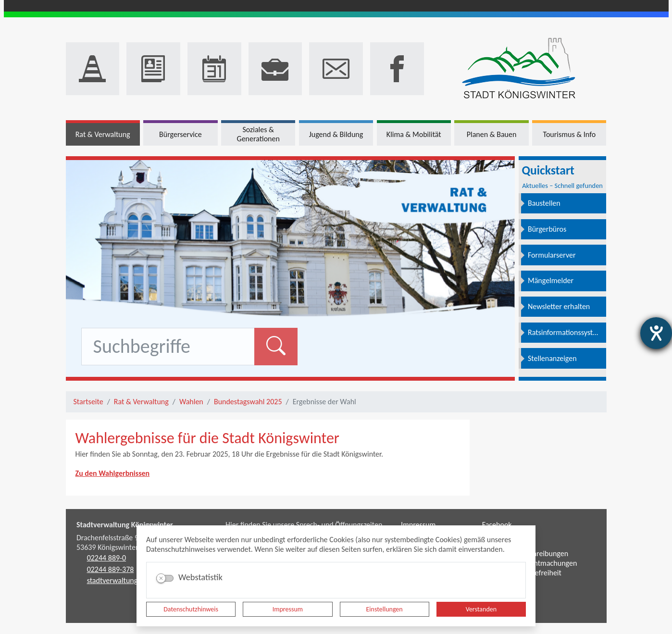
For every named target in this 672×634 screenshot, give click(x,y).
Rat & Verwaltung (141, 402)
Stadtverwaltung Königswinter (125, 525)
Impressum (288, 609)
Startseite (88, 402)
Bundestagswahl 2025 (248, 402)
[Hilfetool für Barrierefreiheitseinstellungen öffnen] (656, 333)
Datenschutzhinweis (191, 609)
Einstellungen (385, 609)
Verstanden (481, 609)
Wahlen (191, 402)
